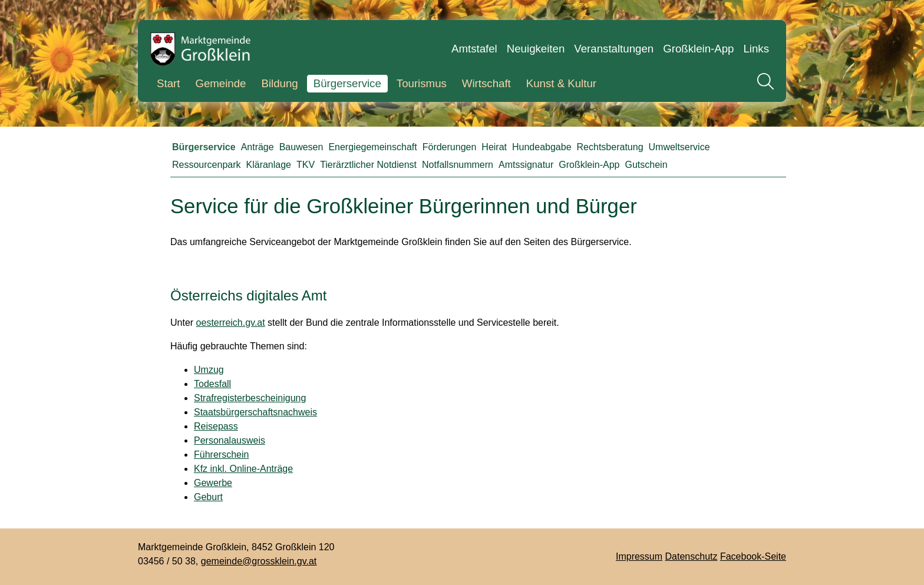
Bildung (279, 83)
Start (168, 83)
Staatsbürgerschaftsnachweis (255, 412)
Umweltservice (679, 147)
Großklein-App (698, 49)
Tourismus (422, 83)
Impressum (639, 556)
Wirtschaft (486, 83)
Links (756, 49)
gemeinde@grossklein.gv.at (259, 561)
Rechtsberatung (610, 147)
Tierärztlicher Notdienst (368, 165)
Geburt (208, 497)
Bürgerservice (347, 83)
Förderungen (450, 147)
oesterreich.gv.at (231, 323)
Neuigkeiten (536, 49)
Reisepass (216, 426)
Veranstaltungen (614, 49)
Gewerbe (213, 483)
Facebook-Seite (753, 556)
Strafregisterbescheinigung (250, 398)
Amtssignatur (526, 165)
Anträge (258, 147)
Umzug (209, 370)
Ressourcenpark (207, 165)
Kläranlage (269, 165)
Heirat (494, 147)
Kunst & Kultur (561, 83)
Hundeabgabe (542, 147)
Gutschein (646, 165)
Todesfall (212, 384)
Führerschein (221, 455)
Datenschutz (692, 556)
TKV (306, 165)
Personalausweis (230, 440)
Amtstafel (474, 49)
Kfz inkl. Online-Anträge (243, 469)
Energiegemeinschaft (372, 147)
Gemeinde (220, 83)
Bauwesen (301, 147)
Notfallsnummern (458, 165)
